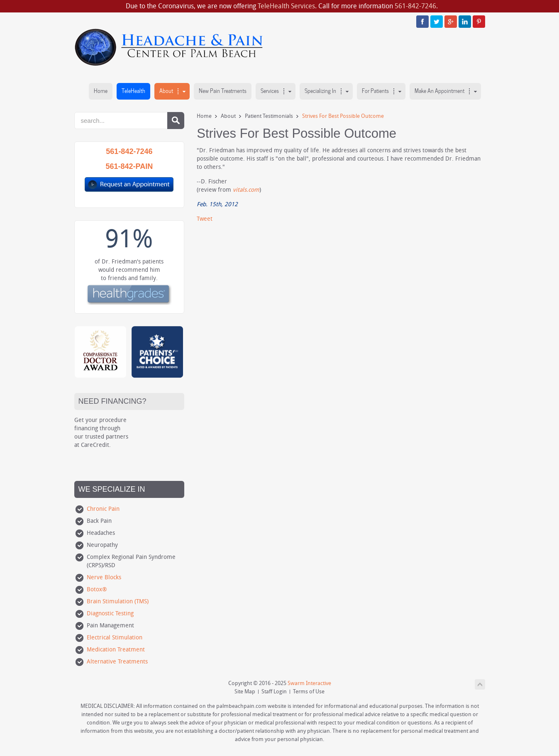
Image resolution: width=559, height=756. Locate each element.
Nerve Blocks (104, 577)
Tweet (205, 219)
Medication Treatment (116, 650)
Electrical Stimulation (115, 638)
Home (204, 116)
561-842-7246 (415, 6)
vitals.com (246, 190)
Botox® (97, 589)
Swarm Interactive (309, 683)
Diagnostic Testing (110, 613)
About (228, 116)
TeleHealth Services (286, 6)
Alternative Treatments (117, 662)
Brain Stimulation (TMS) (118, 601)
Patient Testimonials (269, 116)
